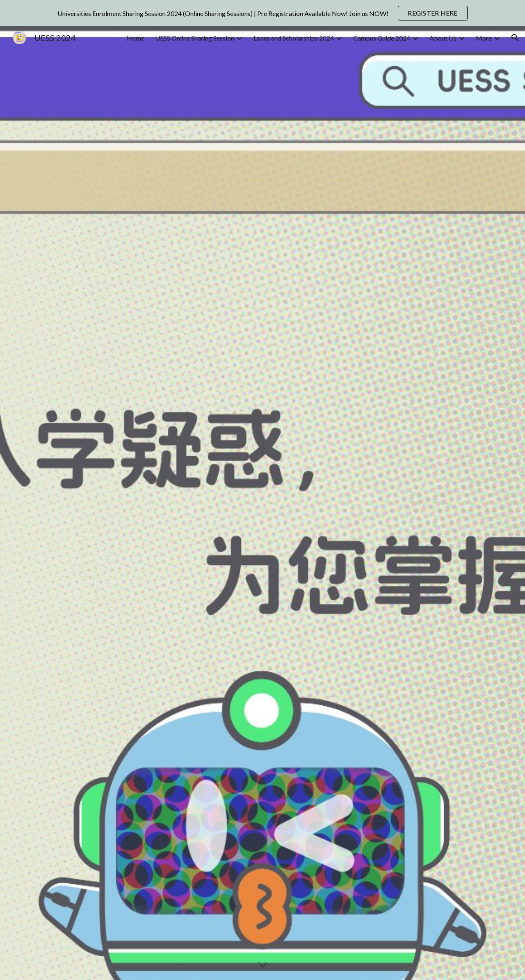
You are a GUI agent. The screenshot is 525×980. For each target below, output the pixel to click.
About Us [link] (443, 38)
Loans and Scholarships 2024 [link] (294, 38)
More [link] (484, 38)
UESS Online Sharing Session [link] (195, 38)
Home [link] (136, 38)
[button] (515, 38)
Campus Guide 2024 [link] (382, 38)
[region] (262, 13)
